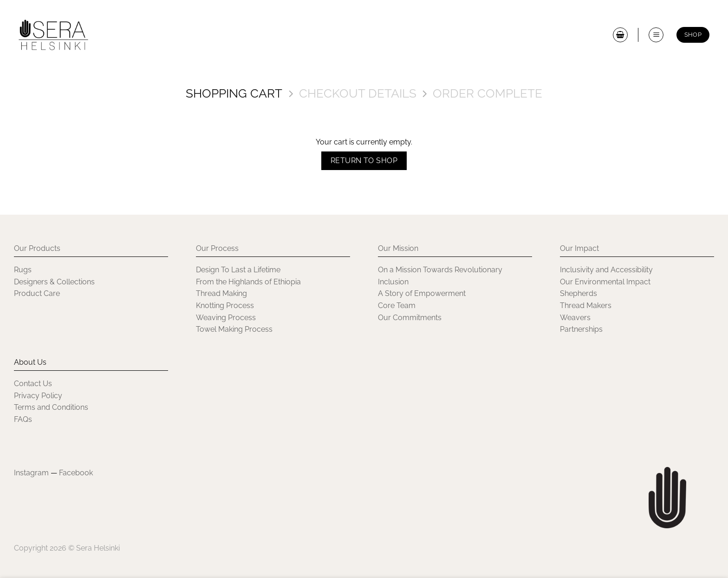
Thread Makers (586, 305)
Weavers (575, 318)
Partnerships (581, 329)
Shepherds (578, 293)
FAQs (23, 419)
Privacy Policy (38, 396)
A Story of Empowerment (422, 293)
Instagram (31, 473)
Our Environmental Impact (605, 282)
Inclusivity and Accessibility (607, 270)
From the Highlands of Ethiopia (248, 282)
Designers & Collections (54, 282)
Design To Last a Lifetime (238, 270)
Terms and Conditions (51, 407)
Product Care (37, 293)
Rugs (23, 270)
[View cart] (620, 35)
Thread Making (221, 293)
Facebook (76, 473)
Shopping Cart (234, 93)
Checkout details (358, 93)
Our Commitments (410, 318)
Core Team (397, 305)
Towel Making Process (234, 329)
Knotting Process (225, 305)
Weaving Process (226, 318)
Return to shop (364, 161)
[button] (656, 35)
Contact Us (33, 384)
